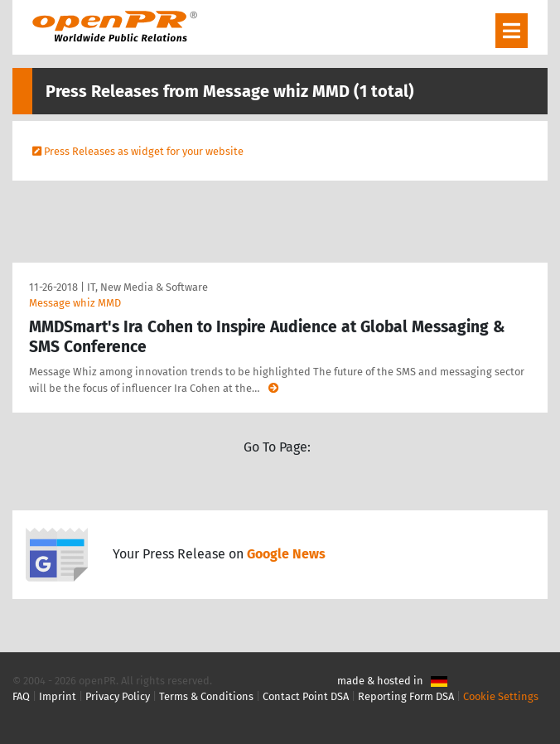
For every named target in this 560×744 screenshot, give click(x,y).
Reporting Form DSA (406, 696)
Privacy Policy (118, 696)
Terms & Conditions (206, 696)
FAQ (21, 696)
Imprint (58, 696)
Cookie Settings (501, 696)
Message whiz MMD (75, 303)
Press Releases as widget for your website (144, 151)
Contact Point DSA (306, 696)
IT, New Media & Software (147, 287)
